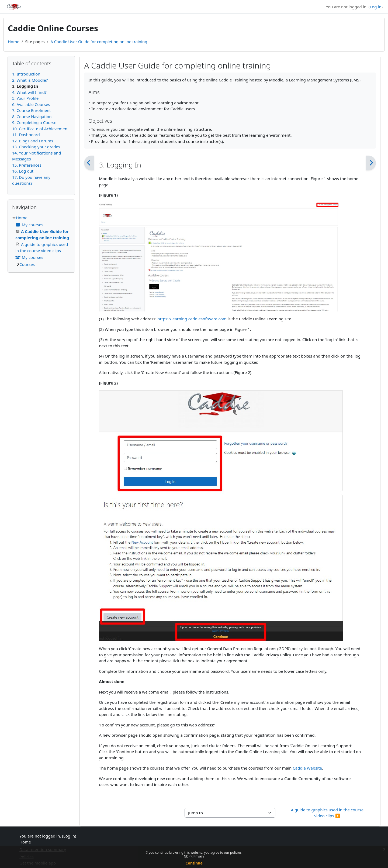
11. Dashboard (26, 135)
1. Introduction (26, 74)
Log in (375, 7)
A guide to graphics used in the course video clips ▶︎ (328, 813)
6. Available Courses (31, 104)
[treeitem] (41, 241)
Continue (194, 863)
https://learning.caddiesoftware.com (192, 319)
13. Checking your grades (36, 147)
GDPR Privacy (194, 856)
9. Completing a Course (34, 122)
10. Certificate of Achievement (40, 129)
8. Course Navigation (32, 116)
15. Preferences (27, 165)
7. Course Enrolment (32, 110)
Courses (27, 264)
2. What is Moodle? (30, 80)
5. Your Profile (25, 98)
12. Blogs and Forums (33, 141)
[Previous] (89, 163)
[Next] (371, 163)
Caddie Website (307, 768)
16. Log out (23, 171)
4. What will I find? (29, 92)
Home (14, 42)
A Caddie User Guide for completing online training (99, 42)
